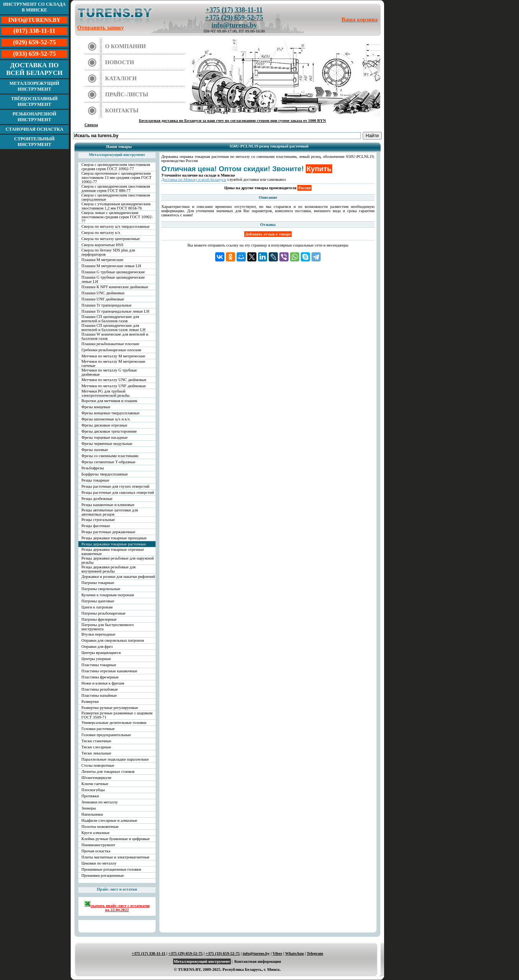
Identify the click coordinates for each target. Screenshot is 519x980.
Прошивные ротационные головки (111, 869)
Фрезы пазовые (95, 450)
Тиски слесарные (96, 747)
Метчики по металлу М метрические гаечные (113, 363)
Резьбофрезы (93, 468)
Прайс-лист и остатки (117, 889)
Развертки (90, 702)
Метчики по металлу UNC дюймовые (114, 380)
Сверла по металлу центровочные (111, 239)
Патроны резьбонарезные (104, 613)
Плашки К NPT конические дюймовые (115, 287)
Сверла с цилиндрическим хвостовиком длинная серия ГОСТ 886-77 (116, 188)
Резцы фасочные (96, 526)
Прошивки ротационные (103, 875)
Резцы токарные (95, 480)
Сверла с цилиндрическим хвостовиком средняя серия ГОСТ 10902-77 (116, 167)
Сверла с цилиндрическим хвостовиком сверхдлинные (116, 197)
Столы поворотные (98, 765)
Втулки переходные (98, 634)
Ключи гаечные (95, 784)
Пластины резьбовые (100, 689)
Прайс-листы (127, 94)
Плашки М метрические (102, 260)
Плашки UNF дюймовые (103, 299)
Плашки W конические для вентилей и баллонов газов (115, 336)
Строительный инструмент (34, 142)
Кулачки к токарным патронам (108, 595)
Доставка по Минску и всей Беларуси (194, 179)
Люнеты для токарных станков (108, 772)
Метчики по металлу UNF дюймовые (114, 386)
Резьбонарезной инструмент (35, 117)
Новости (120, 62)
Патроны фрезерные (99, 619)
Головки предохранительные (106, 735)
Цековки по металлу (99, 863)
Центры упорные (96, 659)
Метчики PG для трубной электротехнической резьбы (105, 393)
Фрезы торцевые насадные (105, 437)
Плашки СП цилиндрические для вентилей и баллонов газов (110, 319)
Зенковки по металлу (100, 802)
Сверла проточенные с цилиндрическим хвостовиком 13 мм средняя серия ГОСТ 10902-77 (117, 178)
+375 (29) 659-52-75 (234, 18)
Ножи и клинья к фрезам (103, 683)
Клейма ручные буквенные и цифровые (116, 839)
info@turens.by (234, 25)
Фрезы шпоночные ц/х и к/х (106, 419)
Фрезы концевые (96, 407)
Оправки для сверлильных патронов (113, 640)
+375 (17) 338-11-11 (234, 10)
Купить (319, 169)
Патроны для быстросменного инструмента (108, 627)
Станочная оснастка (34, 129)
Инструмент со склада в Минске (34, 7)
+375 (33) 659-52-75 (223, 953)
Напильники (92, 814)
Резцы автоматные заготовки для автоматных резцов (110, 512)
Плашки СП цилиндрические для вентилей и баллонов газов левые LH (114, 328)
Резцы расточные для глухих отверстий (115, 486)
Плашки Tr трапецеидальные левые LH (115, 311)
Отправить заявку (101, 28)
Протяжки (90, 796)
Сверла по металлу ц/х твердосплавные (115, 226)
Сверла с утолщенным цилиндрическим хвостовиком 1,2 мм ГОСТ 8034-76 (116, 206)
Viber (277, 953)
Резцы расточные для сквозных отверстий (118, 492)
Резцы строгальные (98, 520)
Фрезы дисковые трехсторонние (109, 431)
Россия (304, 188)
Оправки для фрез (97, 647)
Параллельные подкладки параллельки (115, 759)
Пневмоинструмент (98, 845)
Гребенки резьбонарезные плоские (111, 350)
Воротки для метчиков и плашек (109, 401)
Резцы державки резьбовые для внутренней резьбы (109, 569)
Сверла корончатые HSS (102, 245)
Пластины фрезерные (100, 677)
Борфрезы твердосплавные (105, 474)
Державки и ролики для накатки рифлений (118, 577)
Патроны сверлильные (101, 589)
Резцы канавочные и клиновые (108, 505)
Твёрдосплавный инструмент (34, 101)
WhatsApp (294, 953)
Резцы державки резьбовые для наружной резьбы (118, 560)
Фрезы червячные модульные (107, 444)
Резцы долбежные (97, 499)
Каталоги (121, 78)
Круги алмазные (96, 833)
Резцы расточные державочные (108, 532)
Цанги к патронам (97, 607)
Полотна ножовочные (100, 827)
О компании (126, 46)
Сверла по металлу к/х (101, 233)
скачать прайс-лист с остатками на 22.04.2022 (117, 906)
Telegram (315, 953)
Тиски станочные (96, 741)
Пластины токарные (99, 665)
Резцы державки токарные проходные (114, 538)
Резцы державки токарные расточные (114, 544)
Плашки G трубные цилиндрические (113, 272)
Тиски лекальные (96, 753)
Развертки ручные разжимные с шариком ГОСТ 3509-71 (117, 715)
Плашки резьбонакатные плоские (110, 344)
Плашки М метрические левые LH (111, 266)
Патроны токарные (98, 583)
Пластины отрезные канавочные (109, 671)
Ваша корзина (360, 19)
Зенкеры (89, 808)
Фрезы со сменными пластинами (110, 456)
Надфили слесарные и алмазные (109, 820)
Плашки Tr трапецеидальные (106, 305)
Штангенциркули (96, 778)
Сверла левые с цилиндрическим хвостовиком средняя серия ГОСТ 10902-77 (117, 217)
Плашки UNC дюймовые (103, 293)
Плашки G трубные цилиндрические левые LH (113, 279)
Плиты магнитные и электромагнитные (115, 857)
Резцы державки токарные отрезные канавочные (113, 552)
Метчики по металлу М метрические (113, 356)
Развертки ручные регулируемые (110, 708)
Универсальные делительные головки (114, 723)
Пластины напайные (99, 695)
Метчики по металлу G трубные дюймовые (109, 372)
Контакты (122, 110)
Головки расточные (98, 729)
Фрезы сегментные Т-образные (108, 462)
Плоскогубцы (93, 790)
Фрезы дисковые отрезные (104, 425)
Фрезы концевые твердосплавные (110, 413)
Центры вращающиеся (101, 653)
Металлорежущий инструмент (34, 86)
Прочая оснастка (96, 851)
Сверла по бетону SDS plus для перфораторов (108, 252)
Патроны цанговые (98, 601)
